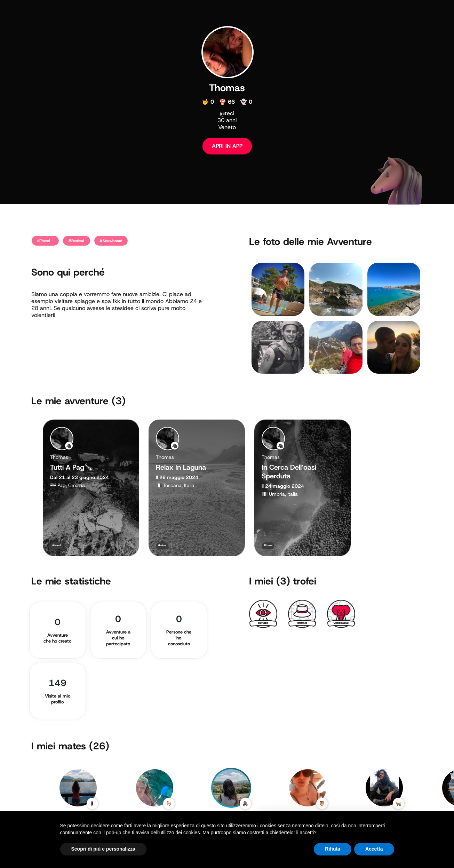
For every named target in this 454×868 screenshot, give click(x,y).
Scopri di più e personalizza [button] (103, 849)
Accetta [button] (374, 849)
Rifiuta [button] (333, 849)
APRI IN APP (227, 146)
